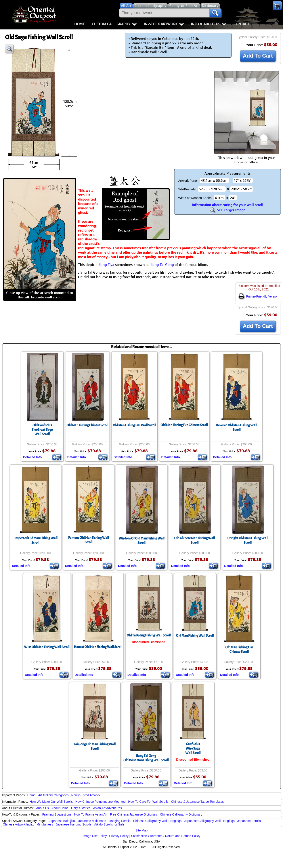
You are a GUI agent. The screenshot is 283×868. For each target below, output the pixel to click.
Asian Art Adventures (107, 808)
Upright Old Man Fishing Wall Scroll (248, 540)
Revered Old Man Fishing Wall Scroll (237, 427)
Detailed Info (33, 457)
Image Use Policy (95, 836)
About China (60, 808)
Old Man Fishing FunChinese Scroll (239, 650)
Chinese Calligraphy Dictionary (181, 814)
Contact (241, 24)
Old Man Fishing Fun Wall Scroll (134, 425)
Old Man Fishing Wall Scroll (195, 636)
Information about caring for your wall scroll (228, 205)
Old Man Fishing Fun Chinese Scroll (184, 425)
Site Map (141, 830)
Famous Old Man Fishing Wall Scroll (89, 540)
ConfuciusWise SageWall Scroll (193, 748)
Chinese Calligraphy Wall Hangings (157, 821)
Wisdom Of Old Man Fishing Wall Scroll (142, 541)
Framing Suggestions (57, 814)
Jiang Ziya (106, 265)
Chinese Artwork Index (18, 824)
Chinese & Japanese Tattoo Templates (197, 802)
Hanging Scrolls (120, 821)
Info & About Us (209, 24)
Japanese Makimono (92, 821)
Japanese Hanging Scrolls (74, 824)
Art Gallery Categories (54, 795)
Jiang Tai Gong (162, 265)
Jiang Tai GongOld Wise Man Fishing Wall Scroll (146, 758)
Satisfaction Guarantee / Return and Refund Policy (166, 836)
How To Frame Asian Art (91, 814)
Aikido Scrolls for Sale (109, 824)
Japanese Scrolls (249, 821)
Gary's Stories (81, 808)
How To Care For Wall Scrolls (148, 802)
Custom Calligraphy (114, 24)
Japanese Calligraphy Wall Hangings (209, 821)
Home (79, 24)
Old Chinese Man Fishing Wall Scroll (195, 540)
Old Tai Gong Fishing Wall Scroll (149, 635)
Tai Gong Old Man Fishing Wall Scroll (95, 746)
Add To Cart (258, 56)
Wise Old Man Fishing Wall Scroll (47, 647)
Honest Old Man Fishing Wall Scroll (98, 647)
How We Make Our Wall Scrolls (51, 802)
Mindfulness (45, 824)
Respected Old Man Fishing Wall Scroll (35, 540)
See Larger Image (228, 210)
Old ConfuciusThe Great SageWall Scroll (42, 430)
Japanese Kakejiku (62, 821)
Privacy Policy (119, 836)
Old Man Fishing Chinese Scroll (87, 425)
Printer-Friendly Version (258, 296)
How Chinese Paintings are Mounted (100, 802)
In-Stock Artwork (164, 24)
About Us (42, 808)
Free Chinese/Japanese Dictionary (134, 814)
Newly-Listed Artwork (86, 795)
